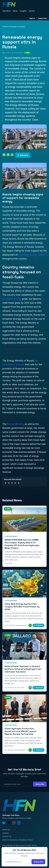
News (15, 11)
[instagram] (14, 823)
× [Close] (45, 849)
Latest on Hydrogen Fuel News (14, 27)
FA (4, 155)
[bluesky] (4, 823)
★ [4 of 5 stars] (15, 483)
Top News (6, 11)
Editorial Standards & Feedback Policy (18, 840)
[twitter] (9, 823)
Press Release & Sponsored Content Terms (20, 845)
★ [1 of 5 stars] (5, 483)
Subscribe (42, 18)
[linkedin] (19, 823)
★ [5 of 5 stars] (19, 483)
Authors (5, 833)
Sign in (32, 18)
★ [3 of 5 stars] (12, 483)
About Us (6, 829)
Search (32, 11)
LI (12, 155)
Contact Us (7, 836)
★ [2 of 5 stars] (9, 483)
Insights (23, 11)
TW (8, 155)
